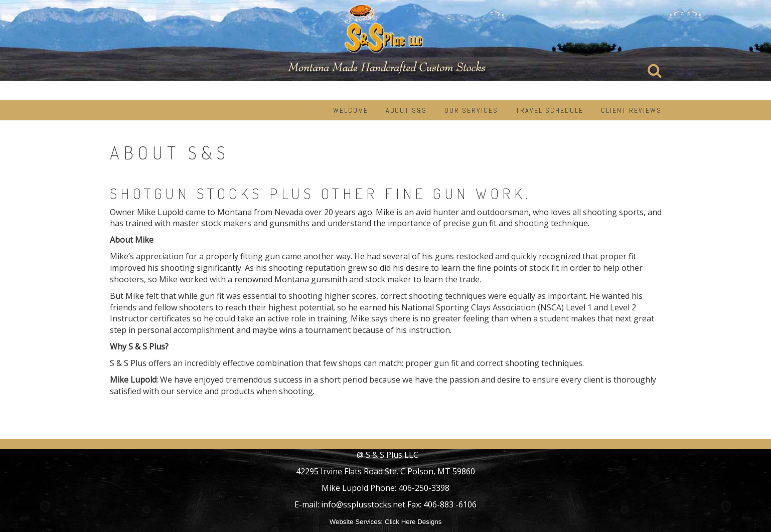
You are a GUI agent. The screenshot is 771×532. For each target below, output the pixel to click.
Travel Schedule (550, 110)
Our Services (471, 110)
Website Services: (356, 522)
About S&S (406, 110)
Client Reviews (631, 110)
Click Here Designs (413, 522)
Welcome (351, 110)
